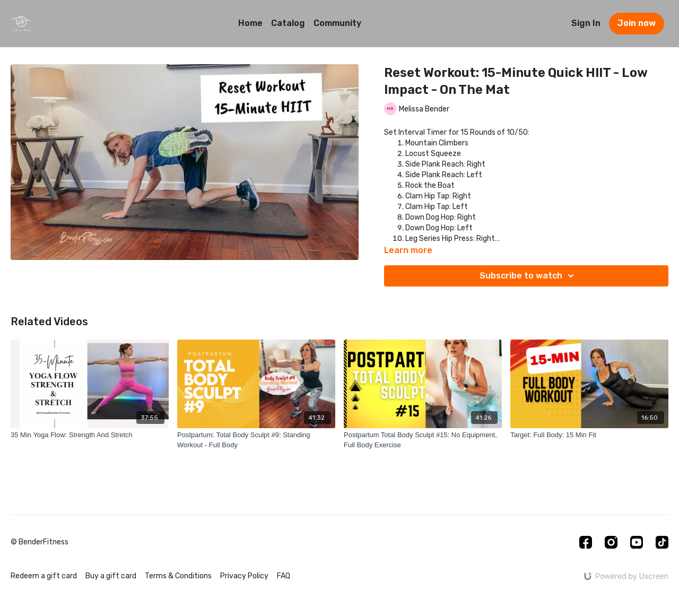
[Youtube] (637, 542)
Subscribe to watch (528, 276)
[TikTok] (662, 542)
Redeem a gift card (44, 576)
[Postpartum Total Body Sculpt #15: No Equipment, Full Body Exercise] (423, 440)
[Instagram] (611, 542)
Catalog (288, 23)
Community (337, 23)
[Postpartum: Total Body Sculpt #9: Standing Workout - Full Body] (256, 440)
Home (250, 23)
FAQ (284, 576)
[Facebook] (586, 542)
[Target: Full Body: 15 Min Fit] (589, 435)
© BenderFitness (40, 542)
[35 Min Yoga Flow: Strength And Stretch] (90, 435)
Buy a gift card (111, 576)
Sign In (586, 23)
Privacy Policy (244, 576)
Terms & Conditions (178, 576)
